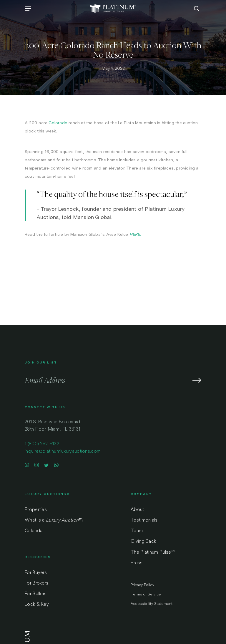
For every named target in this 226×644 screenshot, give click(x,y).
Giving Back (143, 542)
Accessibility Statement (152, 604)
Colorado (58, 123)
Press (137, 563)
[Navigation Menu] (28, 9)
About (137, 510)
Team (137, 531)
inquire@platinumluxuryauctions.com (63, 452)
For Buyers (36, 573)
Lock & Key (37, 605)
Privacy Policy (142, 585)
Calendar (34, 531)
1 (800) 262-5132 (42, 444)
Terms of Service (146, 595)
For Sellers (36, 594)
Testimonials (144, 521)
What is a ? (54, 521)
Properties (36, 510)
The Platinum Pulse (153, 552)
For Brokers (36, 584)
